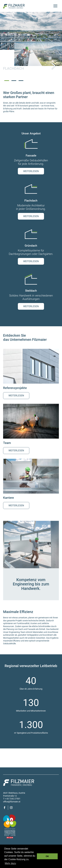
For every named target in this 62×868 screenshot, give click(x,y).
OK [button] (47, 856)
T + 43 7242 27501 (12, 799)
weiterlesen (31, 171)
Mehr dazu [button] (10, 863)
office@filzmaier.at (12, 802)
